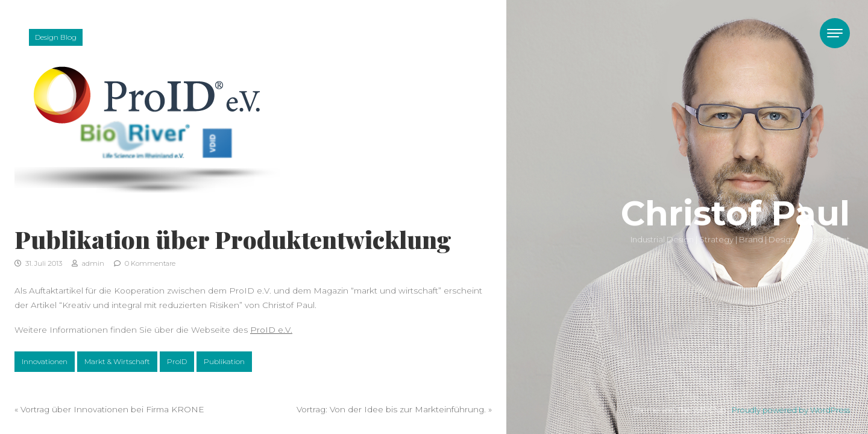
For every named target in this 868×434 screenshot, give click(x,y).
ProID (177, 361)
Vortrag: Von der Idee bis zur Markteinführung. (391, 409)
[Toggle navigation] (835, 33)
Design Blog (56, 37)
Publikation (224, 361)
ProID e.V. (271, 330)
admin (88, 263)
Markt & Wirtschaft (117, 361)
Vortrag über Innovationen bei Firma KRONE (112, 409)
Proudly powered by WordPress (791, 410)
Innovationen (45, 361)
